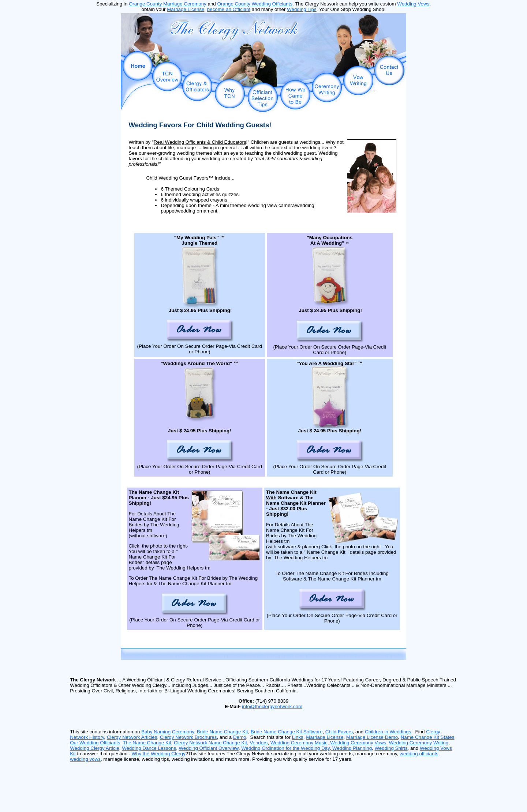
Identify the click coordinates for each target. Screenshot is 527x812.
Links (298, 737)
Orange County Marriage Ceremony (168, 4)
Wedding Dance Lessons (149, 748)
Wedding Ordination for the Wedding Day (285, 748)
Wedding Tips (302, 9)
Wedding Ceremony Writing (419, 743)
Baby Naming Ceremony (168, 732)
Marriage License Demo (372, 737)
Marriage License (186, 9)
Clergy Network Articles (132, 737)
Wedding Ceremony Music (299, 743)
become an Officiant (229, 9)
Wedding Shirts (391, 748)
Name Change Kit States (428, 737)
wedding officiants (419, 754)
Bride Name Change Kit (223, 732)
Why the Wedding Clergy (158, 754)
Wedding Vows (413, 4)
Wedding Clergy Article (95, 748)
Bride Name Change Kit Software (287, 732)
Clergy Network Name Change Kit (210, 743)
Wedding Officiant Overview (209, 748)
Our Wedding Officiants (95, 743)
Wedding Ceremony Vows (358, 743)
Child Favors (339, 732)
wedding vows (85, 759)
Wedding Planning (351, 748)
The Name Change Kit (147, 743)
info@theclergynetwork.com (272, 706)
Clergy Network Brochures (188, 737)
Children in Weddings (388, 732)
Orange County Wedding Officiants (255, 4)
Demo (240, 737)
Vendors (259, 743)
